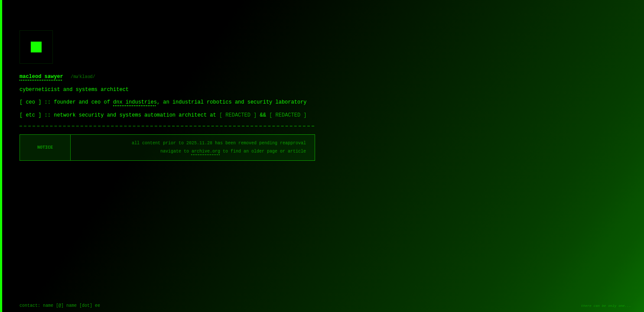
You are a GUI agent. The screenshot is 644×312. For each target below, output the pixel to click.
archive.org (206, 151)
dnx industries (135, 102)
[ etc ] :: (37, 115)
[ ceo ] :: (37, 102)
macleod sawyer (41, 77)
